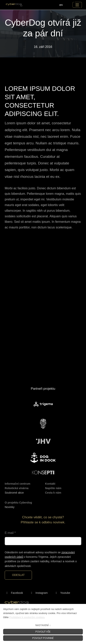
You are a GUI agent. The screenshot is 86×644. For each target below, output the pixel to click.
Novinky (10, 507)
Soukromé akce (14, 493)
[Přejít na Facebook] (14, 593)
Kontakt (50, 484)
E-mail (10, 533)
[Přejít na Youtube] (62, 593)
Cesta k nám (53, 493)
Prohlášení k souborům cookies (27, 617)
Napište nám (53, 488)
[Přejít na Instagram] (38, 593)
